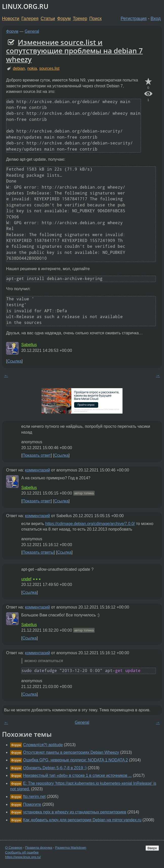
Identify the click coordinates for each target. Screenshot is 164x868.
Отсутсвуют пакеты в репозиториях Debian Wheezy (71, 752)
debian (19, 68)
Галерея (30, 19)
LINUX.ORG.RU (25, 6)
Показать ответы (38, 552)
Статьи (48, 19)
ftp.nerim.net (34, 797)
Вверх (152, 848)
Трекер (80, 19)
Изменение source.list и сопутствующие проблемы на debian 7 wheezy (74, 51)
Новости (11, 19)
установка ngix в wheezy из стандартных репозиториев (75, 812)
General (32, 31)
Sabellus (29, 345)
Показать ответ (36, 455)
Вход (156, 19)
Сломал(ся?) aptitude (43, 745)
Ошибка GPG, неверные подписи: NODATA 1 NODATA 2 (75, 760)
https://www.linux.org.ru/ (23, 857)
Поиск (96, 19)
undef (26, 579)
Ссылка (14, 361)
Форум (64, 19)
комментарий (38, 470)
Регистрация (134, 19)
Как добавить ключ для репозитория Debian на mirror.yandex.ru (82, 820)
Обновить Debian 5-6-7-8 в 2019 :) (55, 768)
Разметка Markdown (71, 848)
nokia (32, 68)
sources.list (49, 68)
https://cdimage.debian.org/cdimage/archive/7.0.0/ (90, 524)
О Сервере (14, 848)
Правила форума (39, 848)
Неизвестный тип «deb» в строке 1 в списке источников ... (77, 775)
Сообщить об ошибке (22, 852)
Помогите (32, 804)
